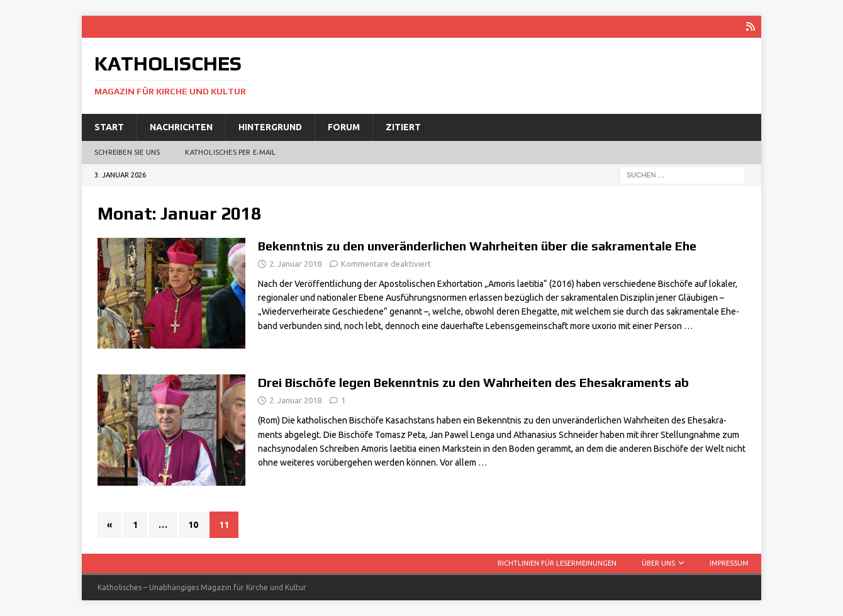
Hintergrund (270, 127)
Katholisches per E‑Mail (230, 152)
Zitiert (403, 127)
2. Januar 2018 (295, 264)
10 (193, 525)
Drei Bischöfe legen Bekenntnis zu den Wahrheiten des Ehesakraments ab (473, 382)
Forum (344, 127)
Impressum (729, 563)
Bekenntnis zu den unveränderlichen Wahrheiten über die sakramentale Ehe (477, 246)
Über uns (658, 563)
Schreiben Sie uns (127, 152)
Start (109, 127)
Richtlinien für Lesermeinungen (557, 563)
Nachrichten (181, 127)
